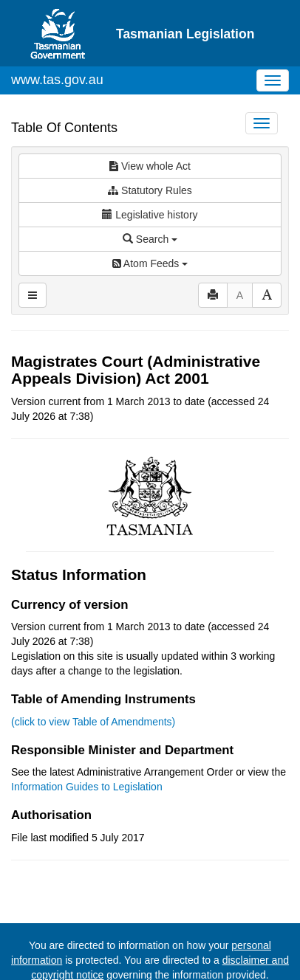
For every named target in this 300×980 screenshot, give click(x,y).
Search (150, 239)
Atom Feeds (150, 263)
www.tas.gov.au (57, 80)
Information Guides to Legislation (87, 787)
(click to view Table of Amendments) (93, 722)
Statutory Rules (150, 190)
